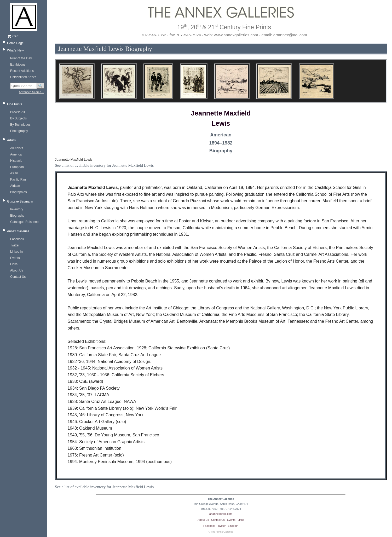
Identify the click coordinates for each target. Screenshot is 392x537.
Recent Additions (22, 71)
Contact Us (18, 277)
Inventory (17, 209)
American (17, 154)
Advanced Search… (31, 92)
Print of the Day (21, 58)
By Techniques (20, 125)
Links (14, 264)
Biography (17, 216)
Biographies (18, 192)
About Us (17, 270)
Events (15, 258)
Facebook (17, 239)
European (17, 167)
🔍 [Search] (40, 86)
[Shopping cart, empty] (25, 36)
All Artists (17, 148)
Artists (11, 140)
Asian (14, 173)
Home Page (15, 43)
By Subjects (18, 118)
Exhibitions (18, 65)
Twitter (15, 245)
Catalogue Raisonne (24, 222)
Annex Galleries (18, 231)
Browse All (18, 112)
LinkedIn (233, 526)
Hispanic (16, 161)
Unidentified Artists (23, 77)
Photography (19, 131)
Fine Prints (15, 104)
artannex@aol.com (221, 514)
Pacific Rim (18, 180)
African (15, 186)
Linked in (16, 252)
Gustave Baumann (20, 201)
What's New (15, 50)
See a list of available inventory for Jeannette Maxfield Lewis (104, 165)
